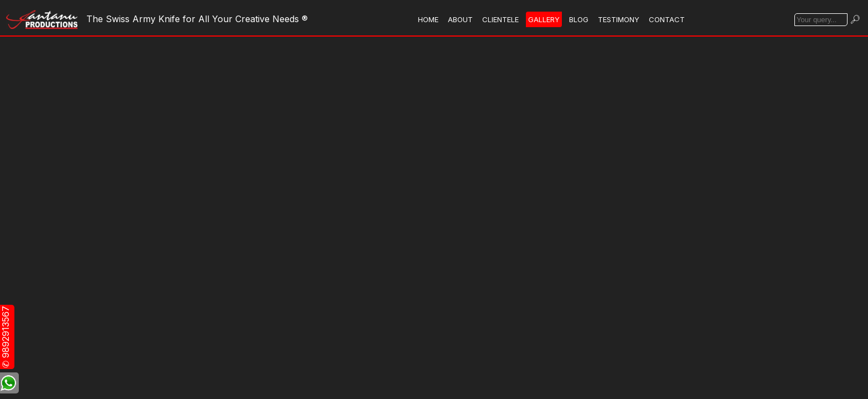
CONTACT (667, 19)
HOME (428, 19)
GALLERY (544, 19)
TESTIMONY (619, 19)
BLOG (579, 19)
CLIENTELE (500, 19)
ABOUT (460, 19)
